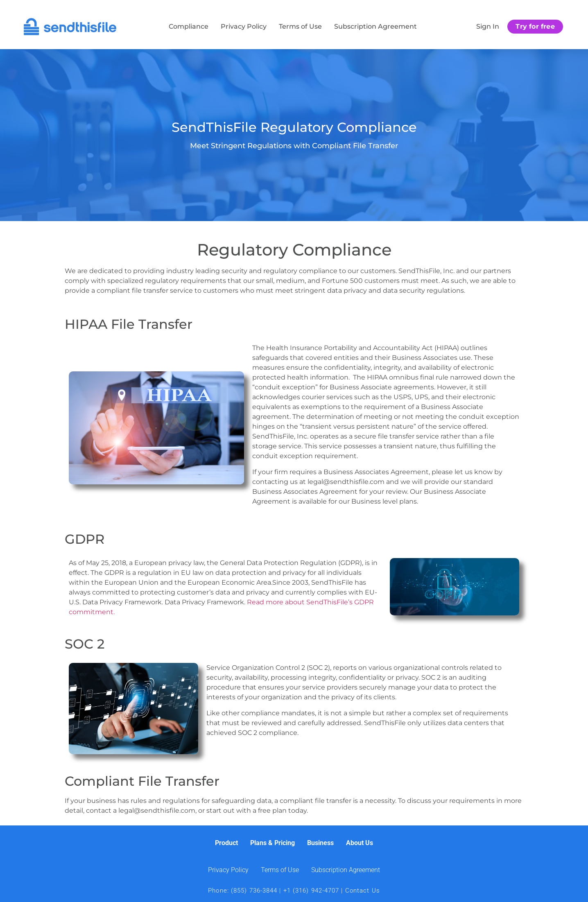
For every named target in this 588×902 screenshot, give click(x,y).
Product (226, 843)
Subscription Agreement (375, 26)
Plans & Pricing (273, 843)
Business (320, 843)
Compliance (189, 26)
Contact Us (363, 891)
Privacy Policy (244, 26)
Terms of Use (300, 26)
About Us (360, 843)
